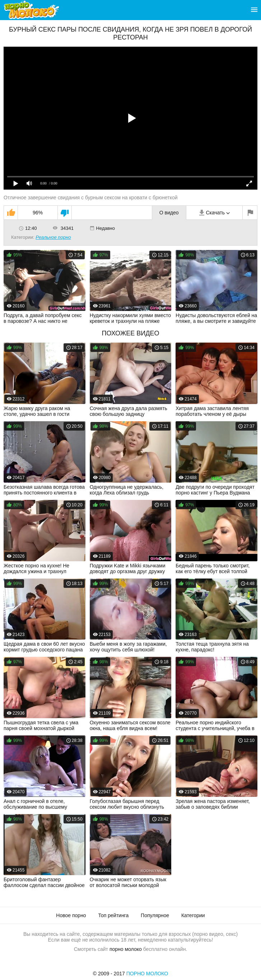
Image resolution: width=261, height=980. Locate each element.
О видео (169, 213)
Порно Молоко (147, 974)
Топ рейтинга (114, 915)
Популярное (155, 915)
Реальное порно (53, 237)
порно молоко (126, 949)
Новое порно (71, 915)
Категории (193, 915)
